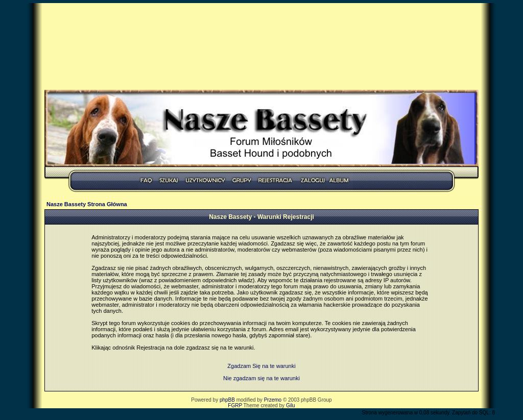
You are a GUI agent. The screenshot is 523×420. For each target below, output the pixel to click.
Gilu (291, 405)
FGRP (235, 405)
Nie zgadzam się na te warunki (261, 378)
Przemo (273, 400)
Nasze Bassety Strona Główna (87, 204)
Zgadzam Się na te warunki (261, 366)
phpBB (227, 400)
